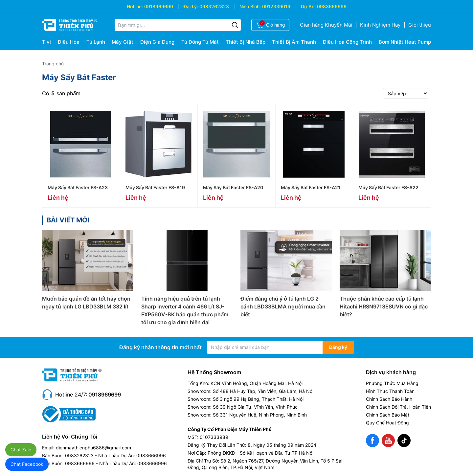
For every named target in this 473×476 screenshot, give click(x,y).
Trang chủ (53, 64)
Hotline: (135, 6)
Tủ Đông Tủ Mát (200, 42)
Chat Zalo (21, 450)
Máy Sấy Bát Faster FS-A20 (233, 187)
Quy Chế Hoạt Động (387, 423)
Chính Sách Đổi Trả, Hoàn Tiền (398, 407)
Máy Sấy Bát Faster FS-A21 (311, 187)
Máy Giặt (123, 42)
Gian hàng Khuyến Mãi (326, 25)
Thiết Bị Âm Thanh (294, 42)
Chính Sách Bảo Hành (389, 399)
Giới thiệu (420, 25)
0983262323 (214, 6)
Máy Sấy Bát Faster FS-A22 (388, 187)
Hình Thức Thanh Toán (390, 391)
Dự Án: (308, 6)
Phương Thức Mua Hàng (392, 383)
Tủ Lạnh (96, 42)
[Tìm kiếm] (235, 25)
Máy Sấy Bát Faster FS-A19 (155, 187)
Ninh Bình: (250, 6)
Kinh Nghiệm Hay (380, 25)
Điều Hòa (69, 42)
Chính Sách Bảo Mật (388, 415)
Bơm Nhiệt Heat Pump (405, 42)
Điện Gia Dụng (157, 42)
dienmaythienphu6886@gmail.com (93, 448)
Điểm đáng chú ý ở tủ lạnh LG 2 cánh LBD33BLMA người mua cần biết (283, 306)
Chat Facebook (27, 464)
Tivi (46, 42)
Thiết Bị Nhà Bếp (246, 42)
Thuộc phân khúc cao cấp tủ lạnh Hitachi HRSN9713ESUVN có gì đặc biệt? (384, 306)
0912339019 (276, 6)
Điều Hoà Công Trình (347, 42)
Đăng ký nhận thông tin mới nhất (160, 347)
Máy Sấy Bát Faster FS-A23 (78, 187)
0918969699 (159, 6)
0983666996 (332, 6)
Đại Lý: (191, 6)
